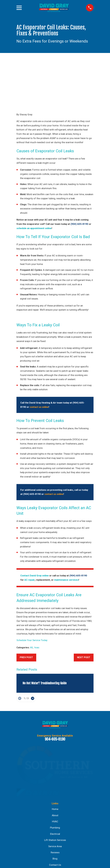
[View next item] (33, 655)
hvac (37, 604)
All (31, 604)
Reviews (55, 809)
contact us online (39, 364)
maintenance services (66, 536)
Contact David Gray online (35, 532)
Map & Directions (55, 850)
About (55, 772)
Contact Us (55, 822)
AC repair (30, 536)
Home (55, 766)
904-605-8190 (55, 696)
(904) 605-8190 (79, 181)
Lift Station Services (55, 797)
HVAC (55, 778)
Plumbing (55, 784)
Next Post (84, 614)
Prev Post (26, 614)
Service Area (55, 803)
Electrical (55, 791)
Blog (55, 815)
